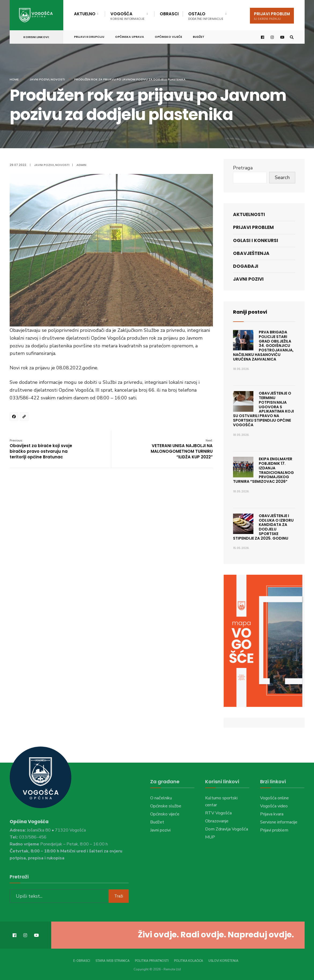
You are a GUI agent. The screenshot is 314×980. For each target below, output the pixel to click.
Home (14, 79)
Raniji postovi (250, 312)
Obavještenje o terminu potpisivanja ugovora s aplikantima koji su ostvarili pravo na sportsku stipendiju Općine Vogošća (264, 409)
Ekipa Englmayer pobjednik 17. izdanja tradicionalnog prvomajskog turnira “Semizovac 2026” (264, 470)
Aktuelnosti (249, 214)
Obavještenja (251, 253)
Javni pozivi (39, 79)
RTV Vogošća (218, 813)
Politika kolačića (189, 961)
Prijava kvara (272, 814)
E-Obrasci (82, 961)
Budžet (199, 37)
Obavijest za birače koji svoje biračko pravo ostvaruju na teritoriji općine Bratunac (41, 449)
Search (282, 177)
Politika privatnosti (152, 961)
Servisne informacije (279, 822)
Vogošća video (274, 806)
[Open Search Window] (292, 37)
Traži (119, 896)
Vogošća (128, 16)
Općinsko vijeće (168, 37)
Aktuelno (85, 14)
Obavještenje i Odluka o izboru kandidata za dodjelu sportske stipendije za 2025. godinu (263, 527)
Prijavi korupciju (89, 37)
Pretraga (243, 168)
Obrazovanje (217, 821)
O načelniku (161, 798)
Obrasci (169, 14)
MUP (210, 837)
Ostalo (206, 16)
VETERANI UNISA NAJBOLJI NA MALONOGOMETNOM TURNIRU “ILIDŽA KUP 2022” (182, 449)
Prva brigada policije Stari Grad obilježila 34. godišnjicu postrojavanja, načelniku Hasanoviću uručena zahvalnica (263, 346)
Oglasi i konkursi (256, 240)
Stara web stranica (112, 961)
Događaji (246, 266)
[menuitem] (89, 13)
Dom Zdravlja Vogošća (227, 829)
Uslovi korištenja (223, 961)
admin (81, 165)
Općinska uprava (130, 37)
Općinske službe (166, 806)
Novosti (58, 79)
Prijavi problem (272, 16)
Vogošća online (274, 798)
